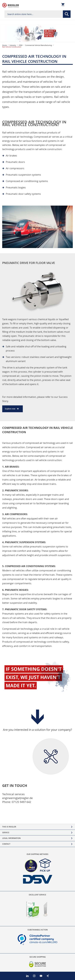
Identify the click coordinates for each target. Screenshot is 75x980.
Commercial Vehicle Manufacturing (38, 45)
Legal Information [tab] (11, 838)
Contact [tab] (6, 844)
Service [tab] (6, 833)
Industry (13, 45)
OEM (21, 45)
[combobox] (37, 14)
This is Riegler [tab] (9, 827)
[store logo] (11, 5)
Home (5, 45)
